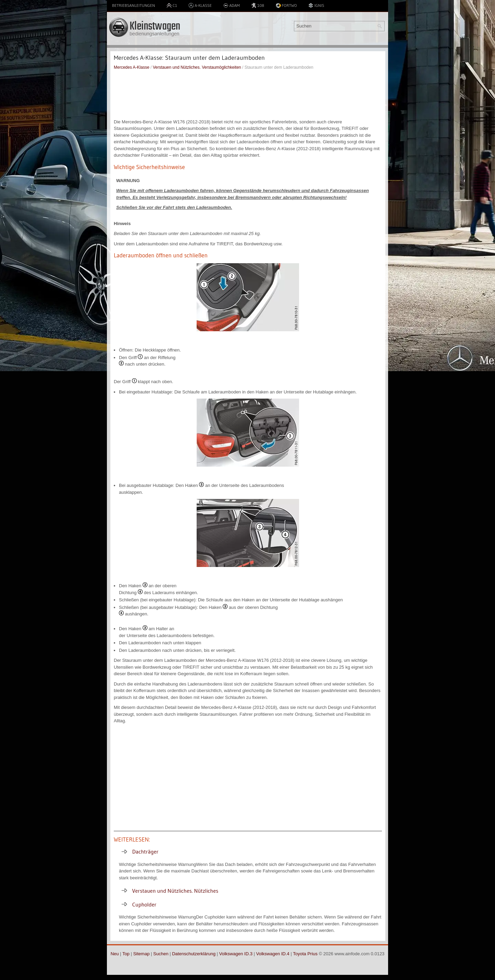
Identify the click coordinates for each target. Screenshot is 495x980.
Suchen (161, 954)
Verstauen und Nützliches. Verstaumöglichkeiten (197, 67)
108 (257, 5)
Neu (115, 954)
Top (126, 954)
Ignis (316, 5)
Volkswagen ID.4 (273, 954)
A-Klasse (200, 5)
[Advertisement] (248, 94)
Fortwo (286, 5)
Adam (232, 5)
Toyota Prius (305, 954)
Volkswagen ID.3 (236, 954)
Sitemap (141, 954)
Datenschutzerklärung (194, 954)
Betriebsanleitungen (134, 5)
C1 (172, 5)
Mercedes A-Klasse (131, 67)
